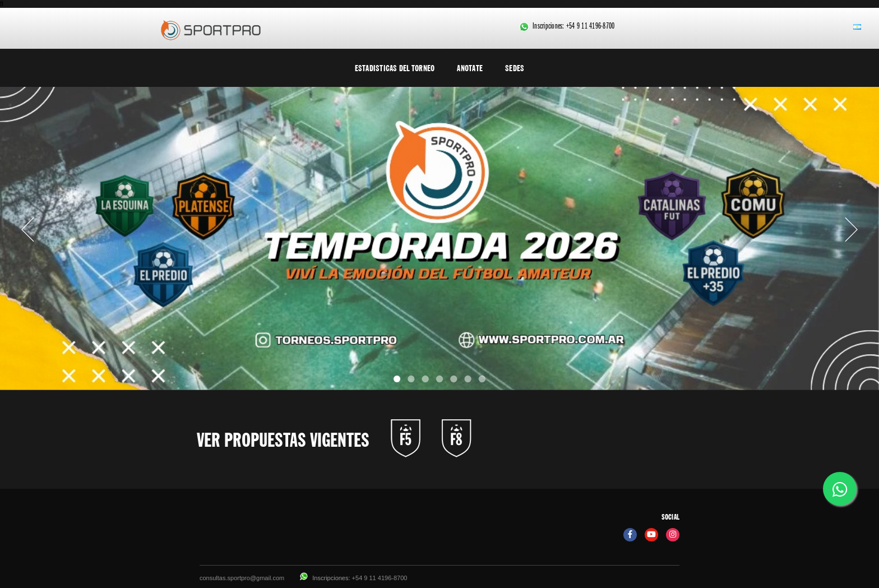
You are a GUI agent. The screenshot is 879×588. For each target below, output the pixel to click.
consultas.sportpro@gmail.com (242, 578)
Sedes (515, 68)
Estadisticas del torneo (395, 68)
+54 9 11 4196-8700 (591, 27)
